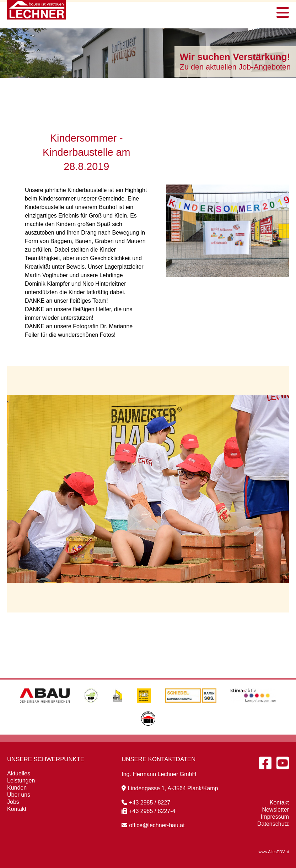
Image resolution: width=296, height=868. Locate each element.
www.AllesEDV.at (274, 852)
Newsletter (275, 810)
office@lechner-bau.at (153, 825)
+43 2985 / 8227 (146, 803)
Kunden (17, 788)
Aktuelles (19, 773)
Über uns (19, 795)
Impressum (275, 817)
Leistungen (21, 781)
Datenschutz (273, 824)
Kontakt (17, 809)
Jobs (13, 802)
